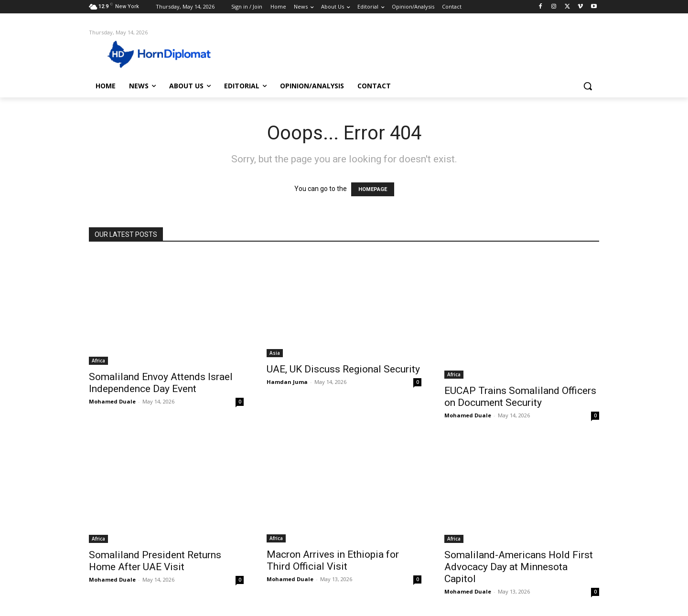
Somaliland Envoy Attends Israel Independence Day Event (161, 383)
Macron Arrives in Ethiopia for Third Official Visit (333, 560)
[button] (588, 86)
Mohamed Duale (112, 401)
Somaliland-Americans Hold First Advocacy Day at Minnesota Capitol (519, 567)
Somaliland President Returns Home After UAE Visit (155, 561)
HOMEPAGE (373, 189)
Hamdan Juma (287, 382)
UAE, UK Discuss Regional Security (343, 369)
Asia (275, 353)
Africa (98, 361)
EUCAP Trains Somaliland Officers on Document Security (520, 397)
